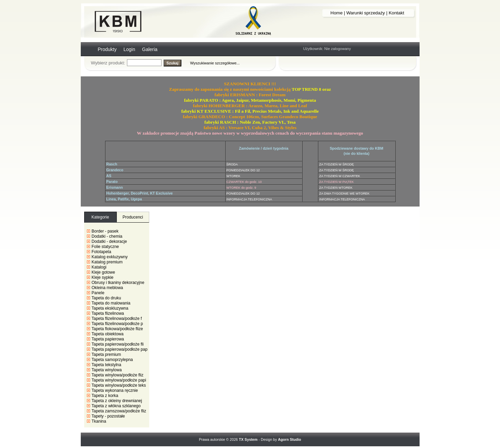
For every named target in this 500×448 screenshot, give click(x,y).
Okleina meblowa (107, 288)
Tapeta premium (106, 354)
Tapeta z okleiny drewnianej (117, 401)
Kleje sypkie (103, 277)
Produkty (107, 49)
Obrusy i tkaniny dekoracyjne (118, 283)
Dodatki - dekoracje (109, 241)
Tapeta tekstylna (107, 365)
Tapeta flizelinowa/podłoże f (117, 319)
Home (337, 13)
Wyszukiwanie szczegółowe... (215, 63)
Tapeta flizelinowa (108, 313)
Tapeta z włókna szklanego (116, 406)
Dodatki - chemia (107, 236)
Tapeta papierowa (108, 339)
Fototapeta (101, 252)
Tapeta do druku (106, 298)
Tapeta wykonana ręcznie (115, 390)
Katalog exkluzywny (110, 257)
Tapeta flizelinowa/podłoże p (117, 324)
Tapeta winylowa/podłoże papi (119, 380)
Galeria (150, 49)
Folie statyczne (105, 247)
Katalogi (99, 267)
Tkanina (99, 421)
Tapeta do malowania (111, 303)
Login (129, 49)
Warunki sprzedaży (366, 13)
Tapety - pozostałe (108, 416)
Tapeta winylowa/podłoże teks (119, 385)
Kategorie (100, 217)
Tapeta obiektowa (108, 334)
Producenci (133, 217)
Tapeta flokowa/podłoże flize (117, 329)
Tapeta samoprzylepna (112, 360)
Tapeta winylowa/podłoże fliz (118, 375)
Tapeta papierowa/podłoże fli (118, 344)
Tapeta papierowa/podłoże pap (120, 349)
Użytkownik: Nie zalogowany (327, 49)
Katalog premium (107, 262)
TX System (248, 439)
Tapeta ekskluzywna (110, 308)
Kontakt (396, 13)
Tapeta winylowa (107, 370)
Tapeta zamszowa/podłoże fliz (119, 411)
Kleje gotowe (104, 272)
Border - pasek (105, 231)
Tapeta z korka (105, 396)
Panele (98, 293)
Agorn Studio (289, 439)
